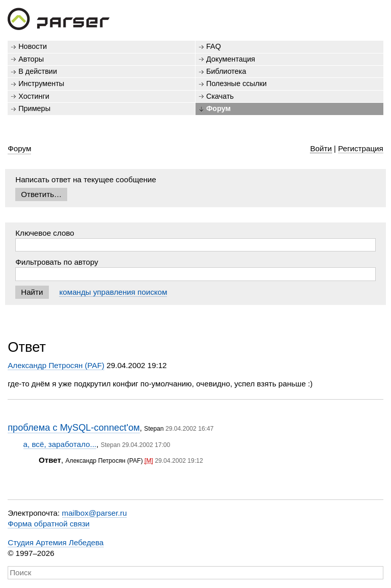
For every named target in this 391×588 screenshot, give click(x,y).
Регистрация (361, 148)
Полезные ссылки (236, 83)
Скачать (220, 96)
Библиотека (226, 71)
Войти (321, 148)
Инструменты (41, 83)
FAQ (214, 46)
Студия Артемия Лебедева (55, 542)
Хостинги (34, 96)
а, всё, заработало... (60, 444)
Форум (218, 108)
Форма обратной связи (49, 524)
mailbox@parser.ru (95, 513)
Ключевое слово (45, 233)
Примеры (34, 108)
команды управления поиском (113, 292)
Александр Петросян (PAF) (56, 365)
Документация (231, 59)
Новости (33, 46)
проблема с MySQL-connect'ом (74, 427)
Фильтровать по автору (57, 262)
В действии (38, 71)
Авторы (31, 59)
